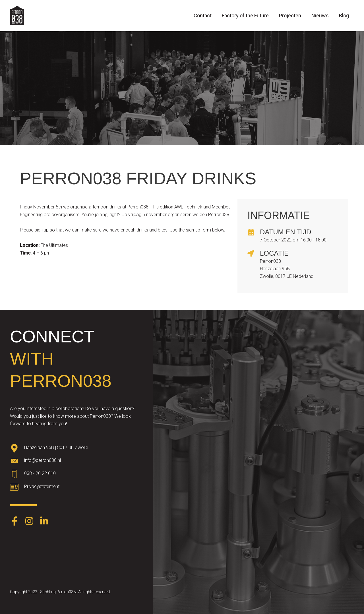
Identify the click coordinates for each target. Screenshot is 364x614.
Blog (344, 15)
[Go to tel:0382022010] (76, 475)
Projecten (290, 15)
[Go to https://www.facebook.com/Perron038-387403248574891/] (15, 522)
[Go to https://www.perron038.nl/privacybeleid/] (76, 488)
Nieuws (320, 15)
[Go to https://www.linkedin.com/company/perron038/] (44, 522)
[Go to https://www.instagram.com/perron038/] (29, 522)
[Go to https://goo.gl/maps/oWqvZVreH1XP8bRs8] (76, 449)
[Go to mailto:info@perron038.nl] (76, 462)
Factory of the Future (245, 15)
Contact (203, 15)
